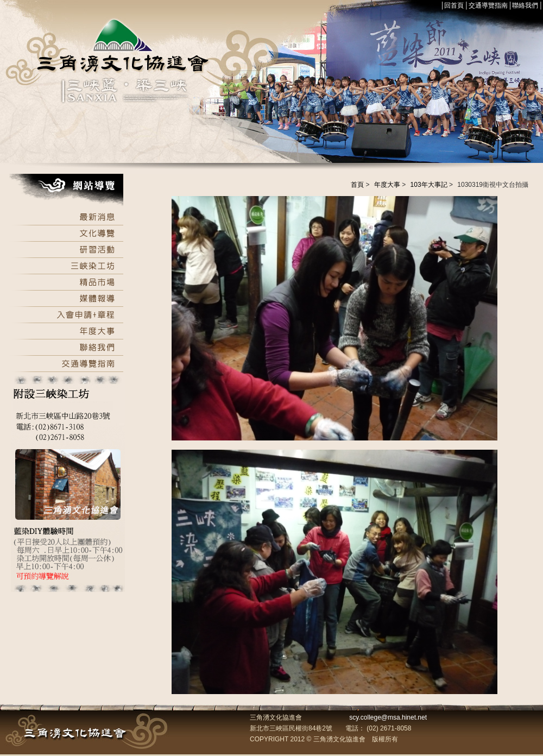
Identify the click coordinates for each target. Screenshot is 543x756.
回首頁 (454, 5)
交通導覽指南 (488, 5)
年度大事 (387, 185)
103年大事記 (429, 185)
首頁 (357, 185)
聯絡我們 (525, 5)
